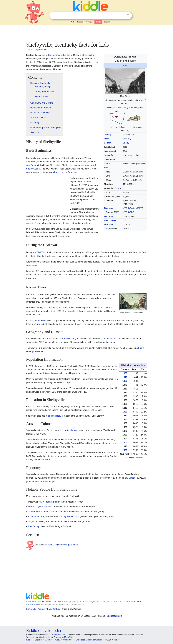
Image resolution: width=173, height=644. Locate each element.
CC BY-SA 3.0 (55, 635)
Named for (109, 155)
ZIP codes (109, 216)
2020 (118, 188)
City (125, 65)
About (48, 640)
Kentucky (127, 139)
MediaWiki (69, 637)
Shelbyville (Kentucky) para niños (62, 545)
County (107, 143)
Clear (123, 16)
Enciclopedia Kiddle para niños (89, 640)
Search (128, 16)
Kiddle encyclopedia (51, 602)
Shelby (126, 143)
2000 (125, 442)
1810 (125, 377)
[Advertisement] (86, 32)
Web (73, 22)
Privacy (57, 640)
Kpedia (98, 22)
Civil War (41, 252)
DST (117, 212)
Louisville (59, 172)
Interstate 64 (41, 321)
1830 (125, 381)
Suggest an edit (114, 616)
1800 (125, 373)
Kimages (89, 22)
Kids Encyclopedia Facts (37, 50)
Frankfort (72, 172)
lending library (54, 416)
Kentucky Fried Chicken (69, 517)
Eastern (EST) (136, 208)
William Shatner (107, 440)
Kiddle (29, 640)
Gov (125, 155)
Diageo (132, 478)
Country (108, 135)
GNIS (106, 229)
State (106, 139)
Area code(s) (110, 220)
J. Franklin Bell (50, 502)
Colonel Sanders (36, 517)
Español (107, 22)
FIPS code (109, 225)
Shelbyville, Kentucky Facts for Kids (43, 609)
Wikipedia (30, 637)
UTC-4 (126, 212)
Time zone (109, 208)
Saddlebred (72, 430)
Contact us (68, 640)
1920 (125, 412)
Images (80, 22)
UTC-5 (126, 208)
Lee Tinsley (34, 526)
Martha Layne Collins (39, 507)
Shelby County (55, 55)
